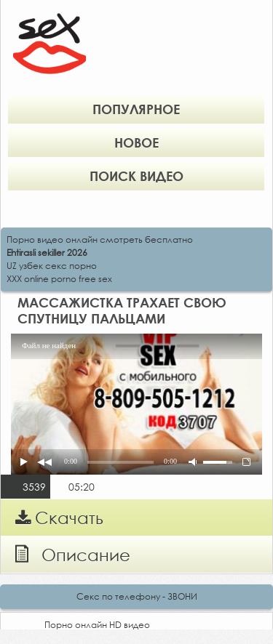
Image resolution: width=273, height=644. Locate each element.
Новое (136, 142)
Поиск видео (136, 176)
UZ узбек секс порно (52, 266)
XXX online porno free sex (59, 279)
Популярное (136, 109)
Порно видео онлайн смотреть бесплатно (100, 240)
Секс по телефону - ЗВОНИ (137, 596)
